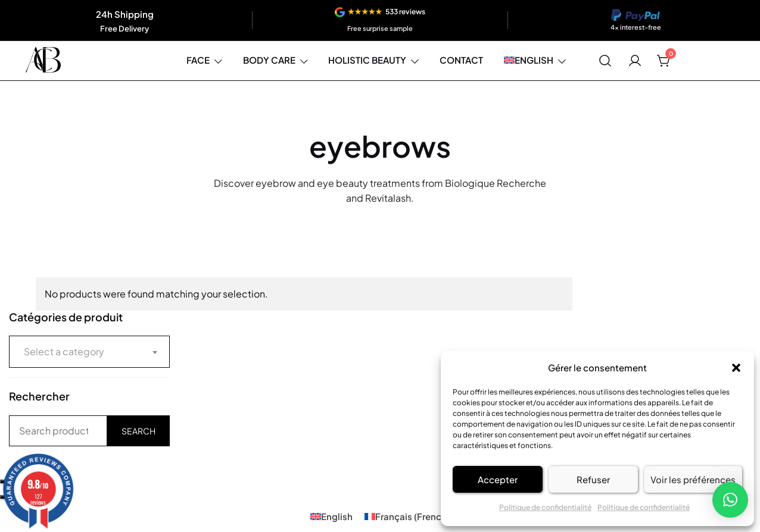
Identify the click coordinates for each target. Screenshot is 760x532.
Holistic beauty (367, 60)
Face (198, 60)
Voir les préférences (693, 479)
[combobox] (89, 352)
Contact (461, 60)
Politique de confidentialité (545, 507)
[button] (736, 368)
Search (138, 431)
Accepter (498, 479)
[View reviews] (380, 20)
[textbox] (89, 352)
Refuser (593, 479)
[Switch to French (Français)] (407, 516)
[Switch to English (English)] (331, 516)
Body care (269, 60)
